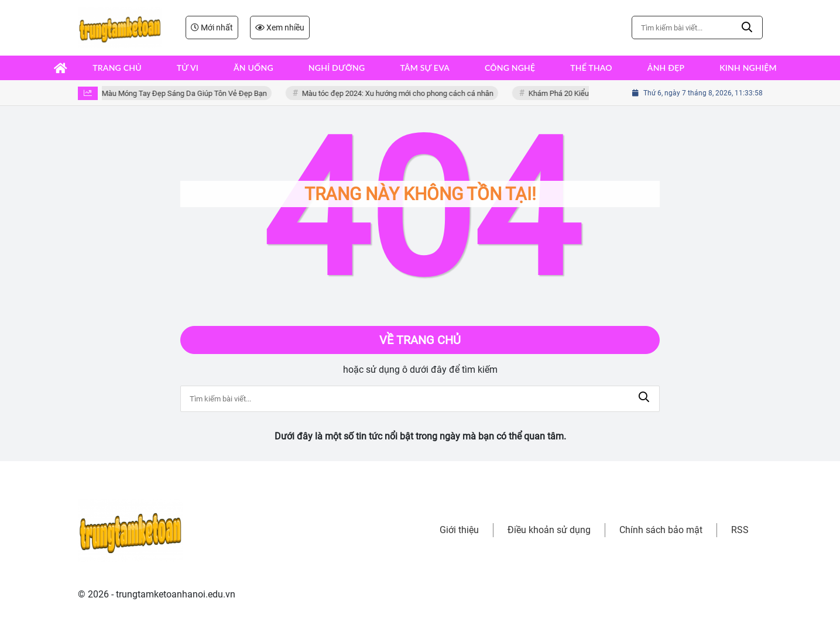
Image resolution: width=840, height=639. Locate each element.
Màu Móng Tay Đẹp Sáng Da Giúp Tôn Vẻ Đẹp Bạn (189, 93)
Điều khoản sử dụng (549, 530)
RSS (740, 530)
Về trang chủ (420, 340)
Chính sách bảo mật (661, 530)
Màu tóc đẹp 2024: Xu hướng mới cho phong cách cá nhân (402, 93)
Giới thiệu (459, 530)
